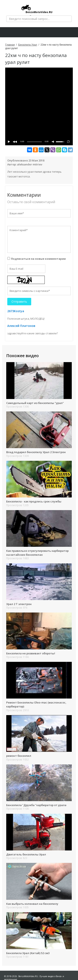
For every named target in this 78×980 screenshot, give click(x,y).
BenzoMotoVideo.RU (37, 9)
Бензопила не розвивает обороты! (31, 653)
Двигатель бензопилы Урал (26, 854)
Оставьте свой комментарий (31, 202)
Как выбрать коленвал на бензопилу (32, 904)
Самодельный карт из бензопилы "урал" (35, 403)
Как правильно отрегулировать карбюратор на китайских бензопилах (37, 553)
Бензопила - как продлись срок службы (34, 501)
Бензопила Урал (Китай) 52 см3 (28, 953)
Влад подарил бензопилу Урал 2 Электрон (36, 452)
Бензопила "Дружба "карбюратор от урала (36, 805)
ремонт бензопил (19, 756)
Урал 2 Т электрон (19, 604)
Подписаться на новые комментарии (38, 259)
